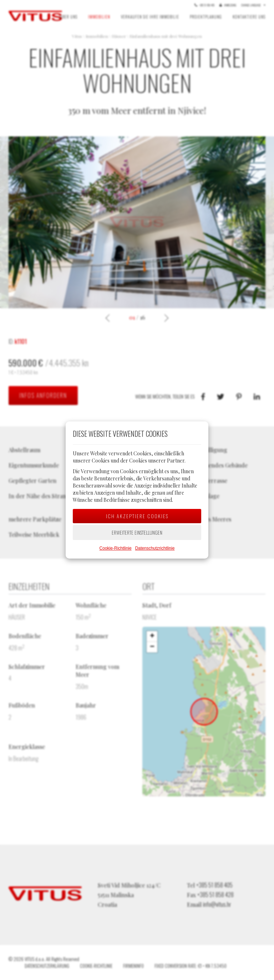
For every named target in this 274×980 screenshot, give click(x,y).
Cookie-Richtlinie (116, 548)
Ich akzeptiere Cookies (137, 516)
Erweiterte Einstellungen (137, 532)
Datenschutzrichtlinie (155, 548)
